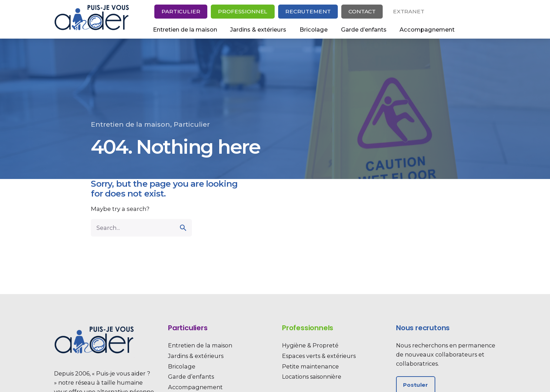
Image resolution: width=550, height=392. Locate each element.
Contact (362, 11)
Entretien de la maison (130, 124)
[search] (183, 228)
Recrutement (308, 11)
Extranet (409, 11)
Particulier (181, 11)
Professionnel (243, 11)
